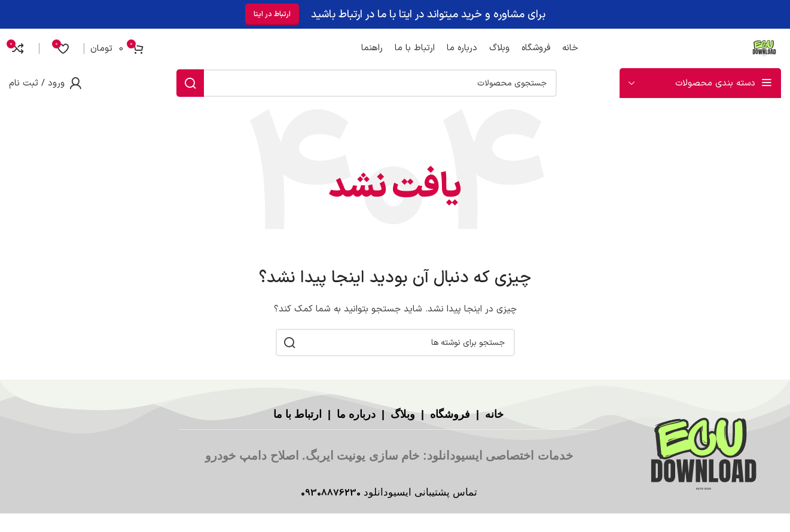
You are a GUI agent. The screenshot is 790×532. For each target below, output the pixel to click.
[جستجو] (367, 83)
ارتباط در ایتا (272, 13)
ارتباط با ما (298, 414)
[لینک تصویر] (704, 455)
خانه (493, 414)
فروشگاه (449, 414)
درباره (362, 414)
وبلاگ (401, 414)
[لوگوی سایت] (763, 47)
